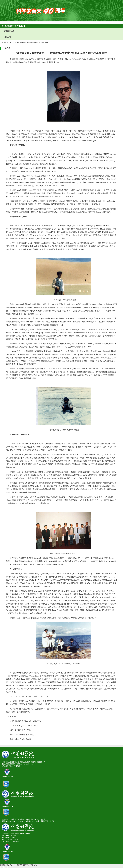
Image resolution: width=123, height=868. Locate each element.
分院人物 (7, 37)
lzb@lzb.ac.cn (28, 764)
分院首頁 (16, 42)
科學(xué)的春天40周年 (30, 42)
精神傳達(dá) (8, 31)
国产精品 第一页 (6, 867)
